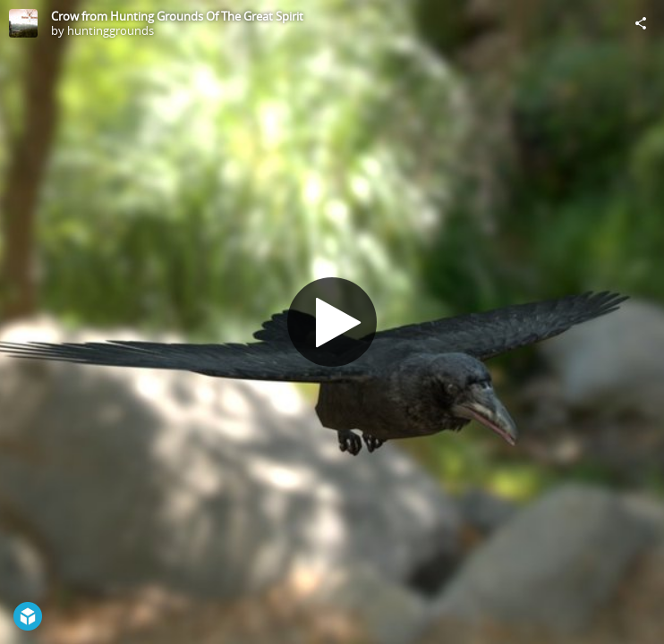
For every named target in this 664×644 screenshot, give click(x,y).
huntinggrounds (111, 30)
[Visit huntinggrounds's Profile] (23, 23)
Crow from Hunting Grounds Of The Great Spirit (177, 16)
